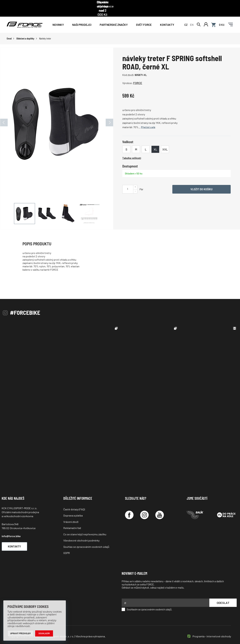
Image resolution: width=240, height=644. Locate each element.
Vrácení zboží (71, 514)
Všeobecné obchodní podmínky (81, 533)
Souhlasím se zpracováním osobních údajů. (147, 602)
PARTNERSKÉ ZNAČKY (114, 17)
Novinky (58, 17)
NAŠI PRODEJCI (82, 17)
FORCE (138, 76)
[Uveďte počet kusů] (127, 182)
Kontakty (167, 17)
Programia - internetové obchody (212, 629)
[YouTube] (160, 508)
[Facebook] (129, 508)
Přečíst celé (148, 120)
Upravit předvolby (21, 633)
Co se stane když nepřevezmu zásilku (85, 527)
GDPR (67, 546)
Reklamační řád (72, 521)
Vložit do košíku (201, 182)
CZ (186, 17)
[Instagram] (144, 508)
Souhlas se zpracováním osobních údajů (86, 539)
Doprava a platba (73, 508)
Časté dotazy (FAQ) (74, 502)
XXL (165, 142)
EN (192, 17)
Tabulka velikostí (132, 151)
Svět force (144, 17)
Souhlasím (44, 633)
